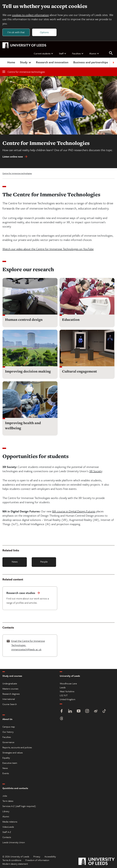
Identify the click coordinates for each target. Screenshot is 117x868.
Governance (8, 742)
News (15, 562)
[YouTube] (79, 711)
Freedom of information (37, 860)
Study (26, 62)
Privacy (37, 856)
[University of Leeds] (97, 862)
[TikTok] (104, 711)
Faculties (78, 53)
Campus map (9, 727)
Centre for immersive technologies (24, 72)
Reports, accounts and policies (17, 747)
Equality (6, 758)
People (44, 562)
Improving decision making (28, 371)
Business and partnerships (91, 62)
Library (6, 811)
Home (11, 62)
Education (71, 320)
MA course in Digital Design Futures (74, 511)
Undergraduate (10, 683)
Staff (63, 53)
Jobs (5, 796)
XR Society (96, 471)
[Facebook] (62, 711)
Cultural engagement (79, 371)
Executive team (10, 763)
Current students (44, 53)
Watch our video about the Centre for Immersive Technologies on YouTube (48, 249)
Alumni (94, 53)
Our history (8, 732)
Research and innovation (52, 62)
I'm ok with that (16, 32)
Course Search (10, 704)
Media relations (10, 822)
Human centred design (24, 320)
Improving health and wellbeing (23, 426)
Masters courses (10, 689)
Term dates (8, 801)
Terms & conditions (12, 860)
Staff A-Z (7, 832)
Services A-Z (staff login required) (19, 806)
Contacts (7, 837)
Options (44, 32)
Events (6, 773)
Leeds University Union (14, 842)
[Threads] (62, 719)
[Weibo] (96, 711)
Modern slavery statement (15, 864)
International (9, 699)
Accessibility (50, 856)
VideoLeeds (8, 827)
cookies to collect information (30, 15)
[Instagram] (87, 711)
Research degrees (11, 694)
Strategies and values (13, 752)
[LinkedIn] (70, 711)
